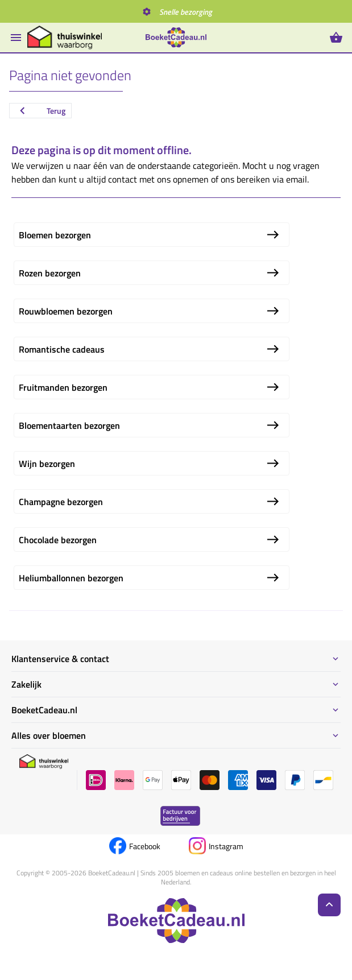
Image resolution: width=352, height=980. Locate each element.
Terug (40, 111)
